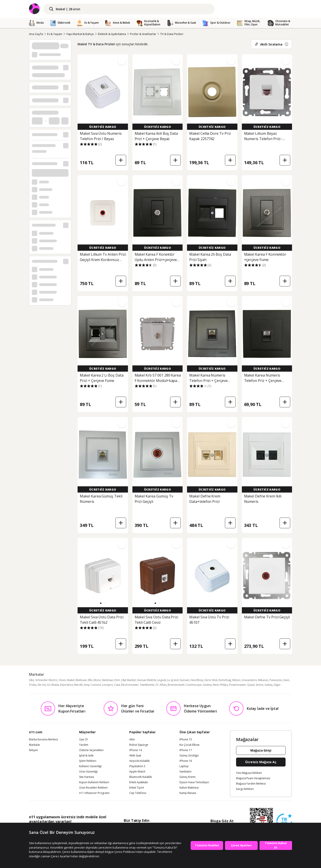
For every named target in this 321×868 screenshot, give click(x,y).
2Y (157, 685)
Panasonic (276, 680)
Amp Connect (92, 685)
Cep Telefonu (138, 793)
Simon (260, 685)
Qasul (251, 685)
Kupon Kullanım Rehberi (94, 782)
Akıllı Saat (135, 756)
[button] (101, 603)
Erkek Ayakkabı (139, 782)
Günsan (184, 680)
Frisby (33, 685)
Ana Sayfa (36, 34)
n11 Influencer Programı (94, 793)
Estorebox (67, 685)
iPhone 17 (186, 750)
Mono (97, 680)
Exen (286, 680)
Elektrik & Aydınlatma (112, 34)
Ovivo (62, 680)
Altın (132, 740)
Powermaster (238, 685)
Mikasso (263, 680)
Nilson (236, 680)
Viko (32, 680)
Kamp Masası (188, 793)
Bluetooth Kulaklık (141, 777)
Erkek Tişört (137, 788)
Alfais (163, 685)
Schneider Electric (46, 680)
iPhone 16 (186, 761)
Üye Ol (83, 740)
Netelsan (108, 680)
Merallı (78, 685)
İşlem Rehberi (88, 761)
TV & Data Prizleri (172, 34)
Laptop (184, 766)
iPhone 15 (186, 740)
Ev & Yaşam (55, 34)
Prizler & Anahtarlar (143, 34)
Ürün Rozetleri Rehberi (93, 788)
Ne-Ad (42, 685)
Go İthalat (53, 685)
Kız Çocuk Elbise (189, 745)
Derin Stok (211, 680)
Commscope (194, 685)
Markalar (35, 745)
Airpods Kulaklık (139, 761)
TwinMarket (147, 685)
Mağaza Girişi (261, 750)
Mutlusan (81, 680)
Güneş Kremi (187, 777)
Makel (71, 680)
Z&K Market (128, 680)
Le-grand (173, 680)
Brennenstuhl (176, 685)
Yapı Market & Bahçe (80, 34)
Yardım (84, 745)
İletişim (33, 750)
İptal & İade (86, 756)
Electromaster (130, 685)
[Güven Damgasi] (284, 822)
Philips (224, 685)
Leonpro (108, 685)
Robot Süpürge (139, 745)
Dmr (117, 680)
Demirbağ (225, 680)
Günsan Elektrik (146, 680)
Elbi (90, 680)
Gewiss (207, 685)
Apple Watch (137, 772)
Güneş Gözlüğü (189, 756)
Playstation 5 (137, 766)
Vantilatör (186, 772)
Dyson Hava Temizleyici (194, 782)
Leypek (162, 680)
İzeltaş (269, 685)
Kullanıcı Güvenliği (90, 766)
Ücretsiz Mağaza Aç (261, 762)
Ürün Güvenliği (88, 772)
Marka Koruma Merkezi (43, 740)
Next (216, 685)
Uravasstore (249, 680)
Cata (117, 685)
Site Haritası (87, 777)
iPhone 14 (136, 750)
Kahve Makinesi (189, 788)
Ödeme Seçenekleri (91, 750)
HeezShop (197, 680)
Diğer (277, 685)
